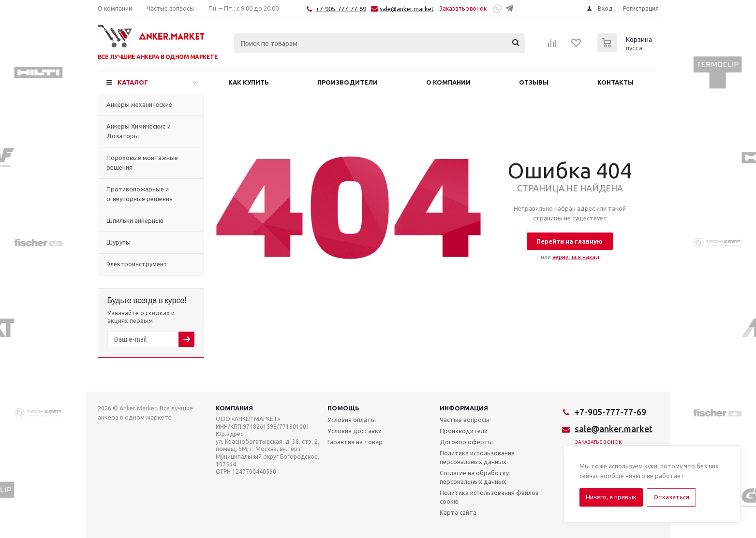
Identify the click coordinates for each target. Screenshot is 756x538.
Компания (234, 408)
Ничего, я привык (611, 497)
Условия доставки (355, 431)
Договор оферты (466, 442)
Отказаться (671, 497)
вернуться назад (576, 257)
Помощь (343, 408)
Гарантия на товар (355, 442)
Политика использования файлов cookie (489, 497)
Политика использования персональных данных (477, 457)
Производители (464, 431)
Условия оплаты (352, 420)
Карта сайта (458, 512)
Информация (464, 408)
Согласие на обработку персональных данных (474, 477)
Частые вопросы (465, 420)
